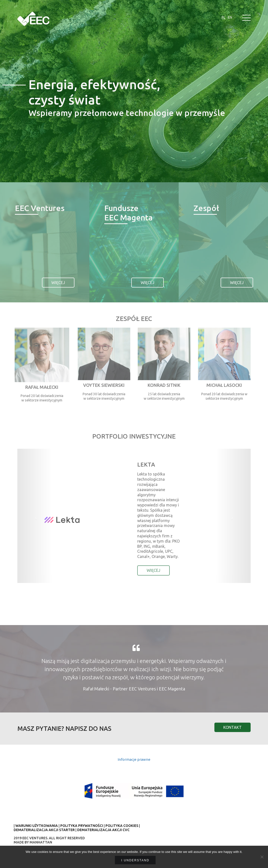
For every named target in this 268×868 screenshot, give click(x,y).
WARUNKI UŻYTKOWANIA (37, 826)
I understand (135, 860)
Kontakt (233, 727)
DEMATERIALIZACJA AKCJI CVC (103, 830)
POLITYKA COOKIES (122, 826)
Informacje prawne (134, 759)
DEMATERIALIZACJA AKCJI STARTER (44, 830)
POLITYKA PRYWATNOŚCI (82, 826)
